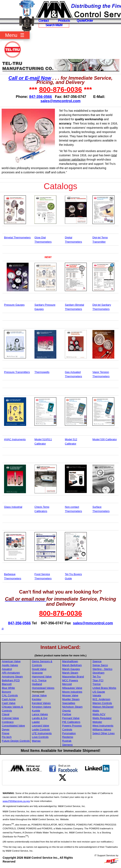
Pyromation (69, 733)
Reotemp (68, 737)
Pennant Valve (71, 718)
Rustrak (67, 741)
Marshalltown (70, 661)
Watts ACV (99, 714)
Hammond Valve (42, 677)
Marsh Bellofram (72, 665)
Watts (96, 711)
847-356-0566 (41, 97)
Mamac (36, 741)
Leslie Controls (41, 729)
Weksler (97, 722)
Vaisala (97, 695)
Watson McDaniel (103, 707)
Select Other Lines (104, 733)
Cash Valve (9, 703)
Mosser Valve (70, 695)
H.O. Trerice (39, 680)
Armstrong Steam (12, 677)
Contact (44, 21)
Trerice (97, 684)
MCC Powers (70, 680)
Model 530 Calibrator (105, 439)
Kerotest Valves (41, 703)
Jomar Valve (39, 695)
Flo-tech (7, 737)
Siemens (67, 745)
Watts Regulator (102, 718)
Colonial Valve (10, 718)
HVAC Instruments (15, 439)
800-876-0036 (61, 89)
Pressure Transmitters (17, 372)
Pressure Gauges (14, 305)
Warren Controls (102, 703)
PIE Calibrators (71, 722)
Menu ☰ (15, 35)
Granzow (37, 673)
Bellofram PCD (11, 680)
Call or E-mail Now (30, 78)
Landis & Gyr (40, 718)
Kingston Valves (41, 707)
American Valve (11, 661)
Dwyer (6, 729)
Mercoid (67, 684)
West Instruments (103, 726)
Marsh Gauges (71, 669)
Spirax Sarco (100, 665)
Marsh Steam (70, 673)
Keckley (37, 699)
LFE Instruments (42, 733)
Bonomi (6, 692)
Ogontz (67, 711)
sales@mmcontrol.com (61, 101)
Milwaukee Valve (72, 688)
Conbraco (8, 722)
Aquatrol (7, 669)
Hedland (37, 684)
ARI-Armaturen (11, 673)
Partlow (67, 714)
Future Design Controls (16, 741)
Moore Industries (72, 692)
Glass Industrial (13, 507)
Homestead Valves (43, 688)
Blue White (8, 688)
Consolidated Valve (13, 726)
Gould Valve (39, 669)
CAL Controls (10, 695)
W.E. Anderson (101, 699)
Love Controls (40, 737)
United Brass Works (104, 688)
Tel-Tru (97, 677)
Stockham (98, 673)
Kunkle (36, 711)
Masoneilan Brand (73, 677)
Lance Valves (40, 714)
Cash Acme (9, 699)
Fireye (6, 733)
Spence (97, 661)
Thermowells (42, 372)
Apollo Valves (10, 665)
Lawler (36, 722)
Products (64, 21)
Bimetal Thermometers (17, 237)
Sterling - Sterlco (102, 669)
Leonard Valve (40, 726)
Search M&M (54, 25)
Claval (6, 714)
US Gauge (99, 692)
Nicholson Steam (72, 707)
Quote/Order (85, 21)
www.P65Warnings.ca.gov (16, 801)
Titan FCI (98, 680)
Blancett (7, 684)
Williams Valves (102, 729)
